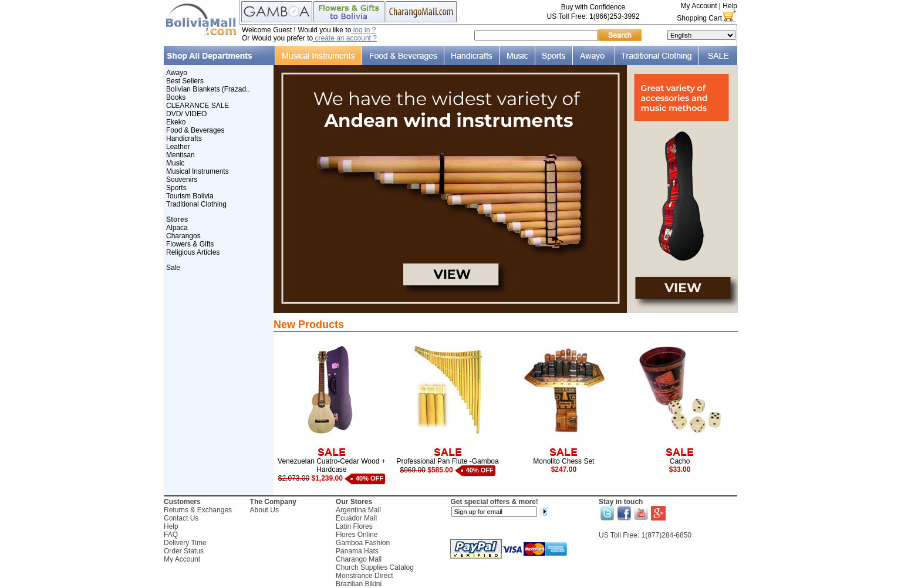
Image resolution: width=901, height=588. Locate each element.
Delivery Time (185, 543)
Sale (173, 268)
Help (730, 6)
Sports (176, 188)
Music (175, 163)
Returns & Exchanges (198, 510)
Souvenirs (182, 180)
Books (176, 97)
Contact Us (181, 518)
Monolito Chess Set (563, 461)
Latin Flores (354, 526)
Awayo (177, 73)
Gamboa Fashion (363, 543)
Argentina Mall (358, 510)
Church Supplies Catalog (375, 567)
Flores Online (357, 535)
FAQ (171, 535)
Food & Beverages (195, 130)
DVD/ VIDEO (186, 114)
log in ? (363, 30)
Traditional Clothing (196, 204)
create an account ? (345, 38)
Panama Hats (357, 551)
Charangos (183, 236)
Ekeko (176, 122)
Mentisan (180, 155)
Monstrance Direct (364, 576)
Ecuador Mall (356, 518)
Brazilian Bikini (359, 584)
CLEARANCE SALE (198, 106)
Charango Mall (359, 559)
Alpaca (177, 228)
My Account (698, 6)
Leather (178, 147)
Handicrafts (184, 138)
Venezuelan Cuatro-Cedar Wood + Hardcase (332, 465)
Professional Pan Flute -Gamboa (448, 461)
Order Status (184, 551)
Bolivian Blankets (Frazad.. (208, 89)
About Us (264, 510)
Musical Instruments (198, 171)
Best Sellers (185, 81)
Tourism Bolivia (190, 196)
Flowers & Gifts (190, 244)
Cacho (680, 461)
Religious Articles (193, 252)
